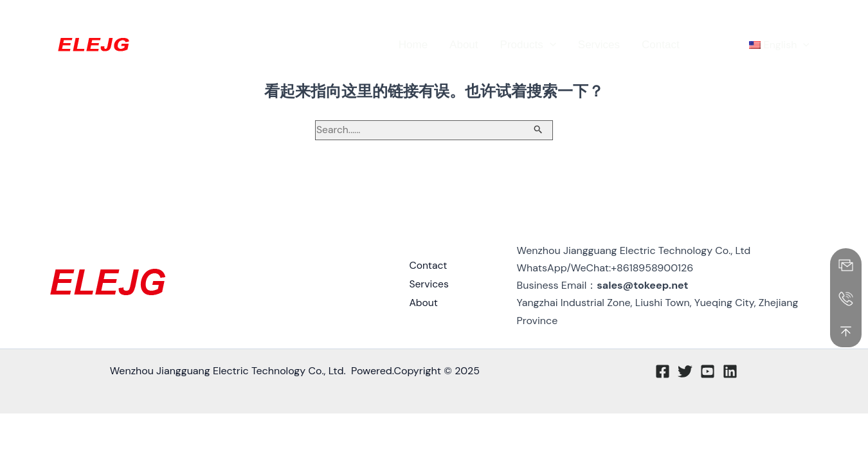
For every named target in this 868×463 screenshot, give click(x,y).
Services (429, 286)
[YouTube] (795, 17)
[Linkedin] (814, 17)
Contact (428, 268)
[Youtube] (708, 372)
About (424, 303)
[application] (550, 45)
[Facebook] (756, 17)
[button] (682, 16)
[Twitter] (775, 17)
